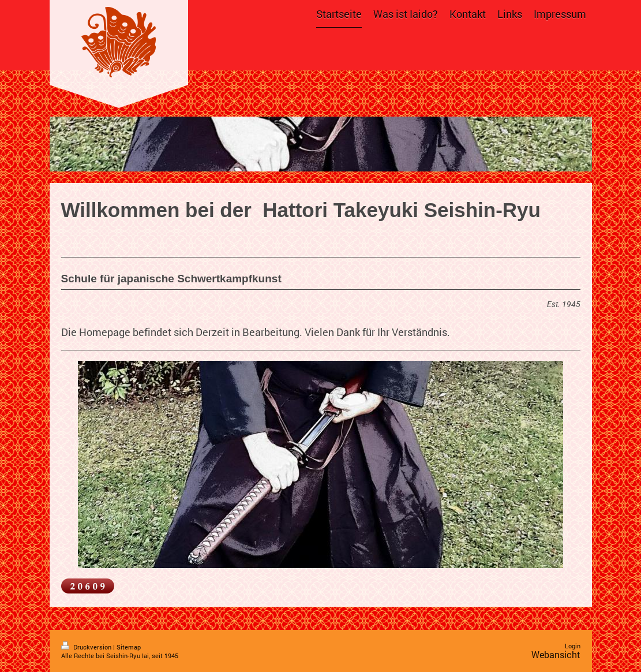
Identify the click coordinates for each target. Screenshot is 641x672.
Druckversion (87, 647)
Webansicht (556, 654)
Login (573, 646)
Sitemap (129, 647)
